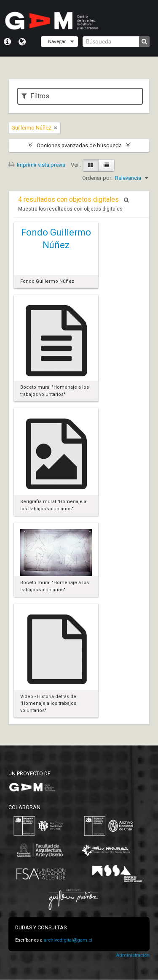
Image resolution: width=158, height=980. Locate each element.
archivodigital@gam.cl (68, 940)
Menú (7, 42)
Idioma (22, 42)
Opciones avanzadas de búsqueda (79, 145)
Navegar (57, 41)
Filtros (35, 96)
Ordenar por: (97, 178)
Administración (133, 955)
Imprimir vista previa (37, 165)
